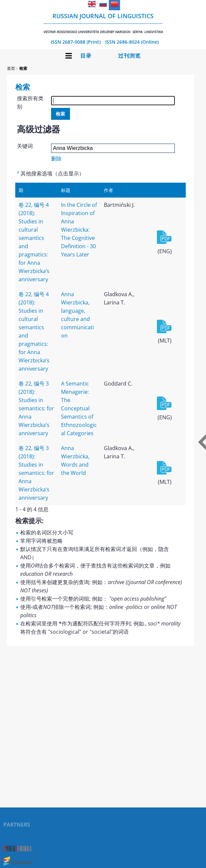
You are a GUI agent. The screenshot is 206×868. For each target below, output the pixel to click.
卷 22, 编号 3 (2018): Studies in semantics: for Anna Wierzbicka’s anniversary (36, 408)
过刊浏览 (129, 56)
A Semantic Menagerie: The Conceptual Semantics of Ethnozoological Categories (79, 408)
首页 (11, 68)
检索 (23, 68)
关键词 (25, 146)
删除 (56, 159)
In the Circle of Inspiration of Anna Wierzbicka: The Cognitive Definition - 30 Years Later (79, 230)
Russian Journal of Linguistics (103, 23)
